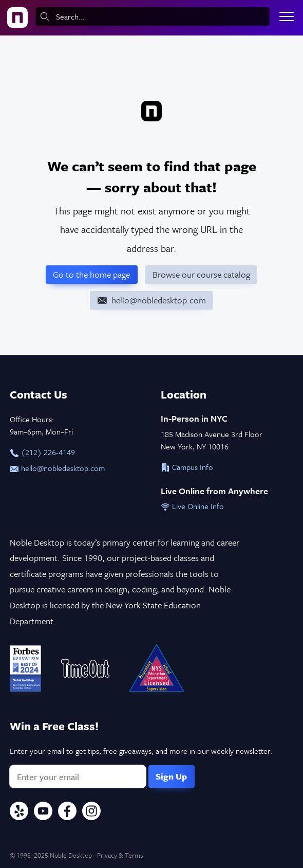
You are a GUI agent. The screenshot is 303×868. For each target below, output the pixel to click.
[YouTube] (43, 812)
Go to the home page (91, 274)
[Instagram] (91, 812)
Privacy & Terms (120, 855)
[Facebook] (67, 812)
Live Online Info (192, 506)
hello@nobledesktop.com (57, 468)
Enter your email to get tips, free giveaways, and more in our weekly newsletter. (141, 751)
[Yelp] (19, 812)
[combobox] (153, 16)
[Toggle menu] (287, 16)
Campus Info (187, 467)
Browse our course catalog (201, 274)
